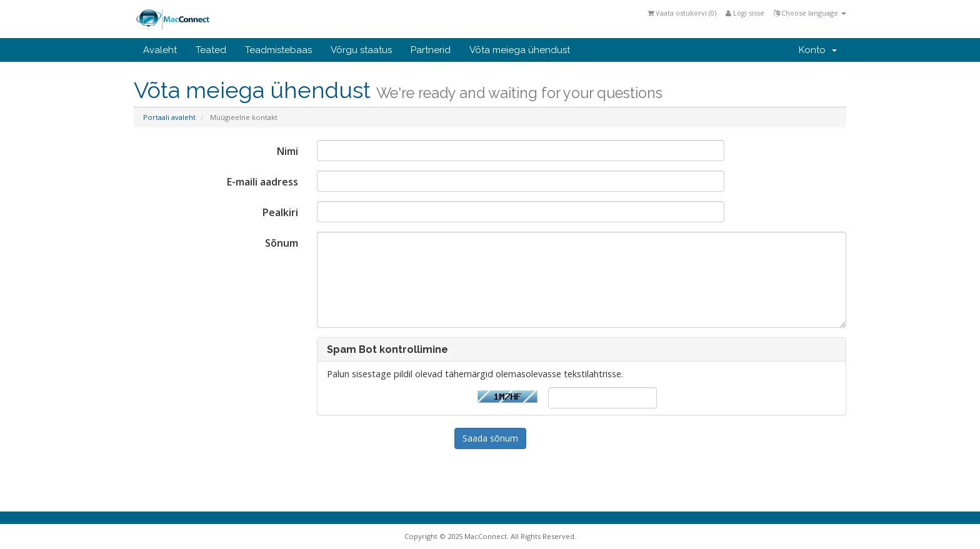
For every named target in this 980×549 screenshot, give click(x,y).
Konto (818, 50)
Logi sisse (745, 13)
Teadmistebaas (278, 50)
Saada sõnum (490, 438)
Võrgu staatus (361, 50)
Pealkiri (280, 212)
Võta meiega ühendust (520, 50)
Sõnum (282, 243)
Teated (211, 50)
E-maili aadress (262, 182)
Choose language (810, 13)
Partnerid (431, 50)
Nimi (287, 151)
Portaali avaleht (169, 117)
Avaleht (160, 50)
